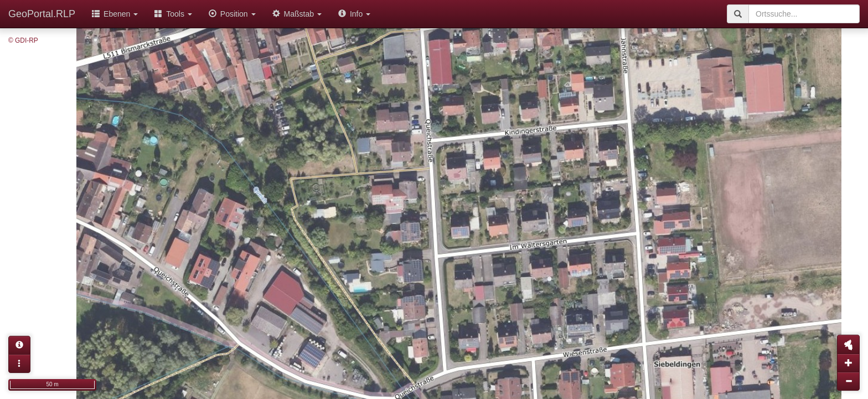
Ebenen (115, 14)
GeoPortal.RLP (42, 14)
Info (354, 14)
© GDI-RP (23, 40)
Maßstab (297, 14)
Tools (173, 14)
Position (232, 14)
